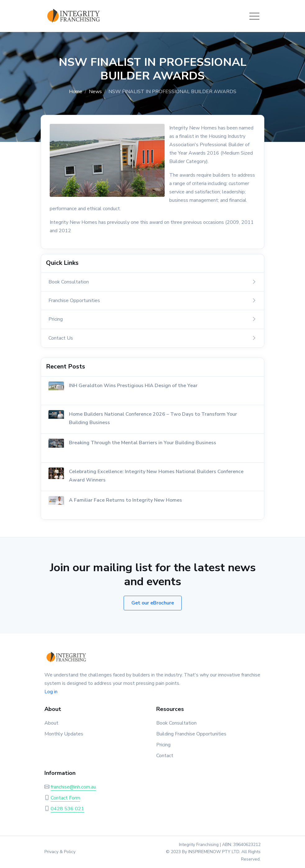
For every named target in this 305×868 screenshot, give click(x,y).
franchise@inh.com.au (73, 787)
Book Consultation (176, 723)
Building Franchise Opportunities (191, 734)
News (95, 92)
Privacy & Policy (60, 852)
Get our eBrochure (153, 603)
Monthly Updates (64, 734)
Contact (165, 756)
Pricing (163, 745)
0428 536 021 (67, 809)
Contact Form (65, 798)
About (51, 723)
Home (76, 92)
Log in (51, 692)
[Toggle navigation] (254, 16)
